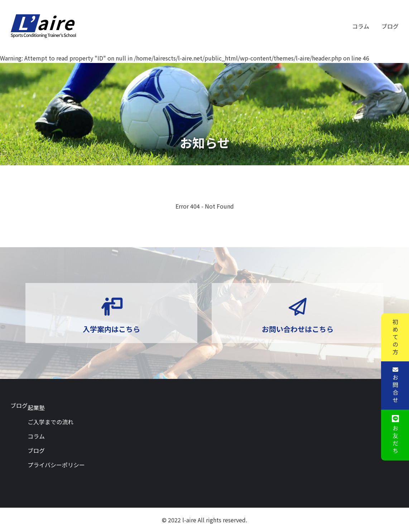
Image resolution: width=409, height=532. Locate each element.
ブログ (390, 26)
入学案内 (111, 340)
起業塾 (36, 407)
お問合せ (395, 389)
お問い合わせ (298, 340)
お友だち (395, 440)
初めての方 (395, 337)
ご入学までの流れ (50, 422)
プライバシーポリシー (56, 465)
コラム (361, 26)
